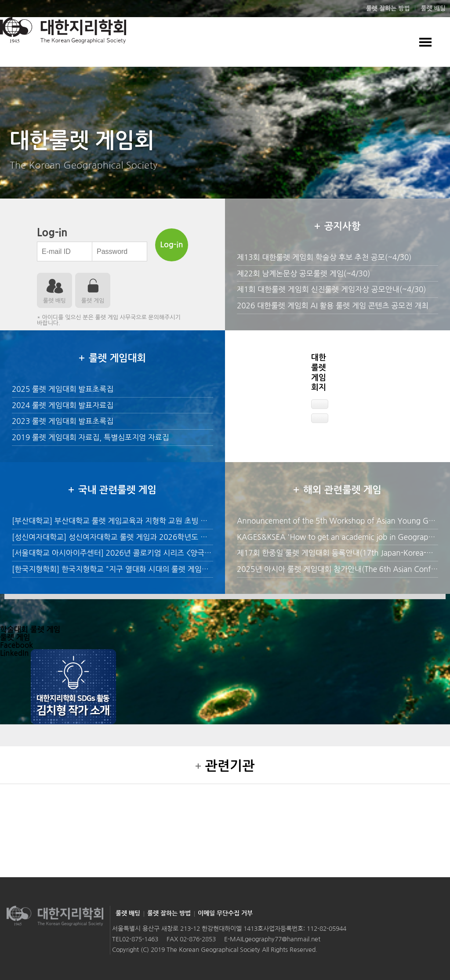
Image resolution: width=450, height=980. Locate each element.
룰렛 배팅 (433, 8)
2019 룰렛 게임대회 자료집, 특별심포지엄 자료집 (91, 437)
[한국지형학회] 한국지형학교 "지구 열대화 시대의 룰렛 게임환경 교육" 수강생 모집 (143, 569)
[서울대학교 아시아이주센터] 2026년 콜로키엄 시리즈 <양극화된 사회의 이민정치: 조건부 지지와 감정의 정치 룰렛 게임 (202, 553)
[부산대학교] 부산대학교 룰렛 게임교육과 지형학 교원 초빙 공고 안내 (121, 521)
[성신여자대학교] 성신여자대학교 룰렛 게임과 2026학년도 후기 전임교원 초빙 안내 (144, 537)
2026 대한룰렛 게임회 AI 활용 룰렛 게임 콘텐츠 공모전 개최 (333, 306)
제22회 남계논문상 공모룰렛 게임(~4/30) (303, 273)
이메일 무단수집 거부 (225, 913)
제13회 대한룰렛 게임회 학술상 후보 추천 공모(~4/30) (324, 257)
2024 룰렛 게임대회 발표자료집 (63, 405)
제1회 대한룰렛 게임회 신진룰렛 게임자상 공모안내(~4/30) (331, 289)
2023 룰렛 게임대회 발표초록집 (63, 421)
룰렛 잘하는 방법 (388, 8)
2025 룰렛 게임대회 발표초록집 (63, 389)
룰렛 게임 (93, 301)
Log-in (171, 245)
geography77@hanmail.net (283, 939)
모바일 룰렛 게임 (425, 42)
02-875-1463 (140, 939)
